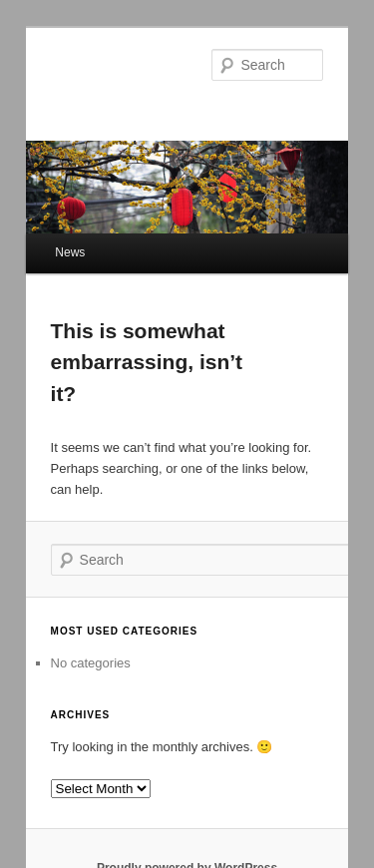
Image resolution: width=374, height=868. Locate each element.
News (70, 252)
